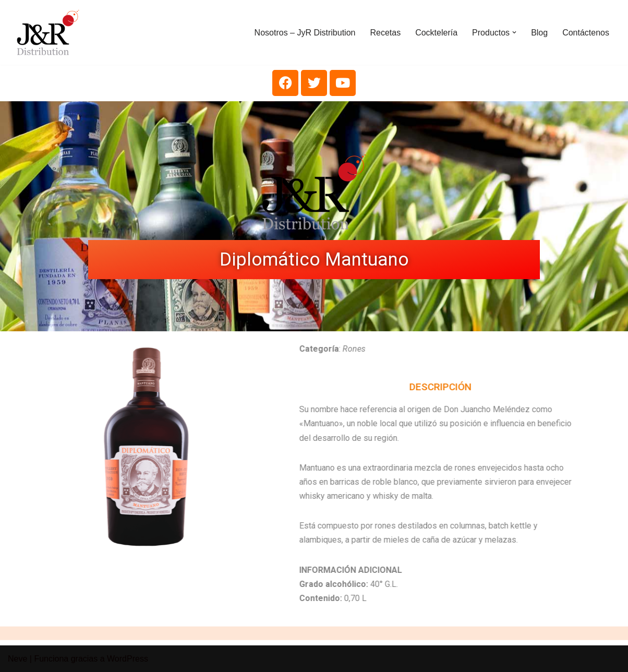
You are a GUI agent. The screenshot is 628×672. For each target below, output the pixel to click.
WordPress (128, 659)
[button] (514, 32)
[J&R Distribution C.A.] (48, 32)
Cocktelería (436, 33)
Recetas (385, 33)
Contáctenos (586, 33)
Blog (539, 33)
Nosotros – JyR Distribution (305, 33)
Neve (17, 659)
